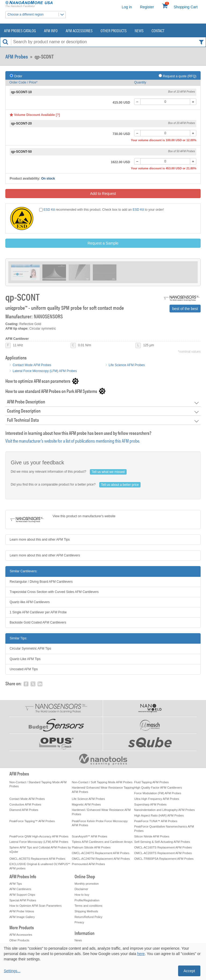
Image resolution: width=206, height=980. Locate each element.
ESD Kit (49, 210)
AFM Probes (17, 56)
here (141, 954)
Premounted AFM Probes (89, 864)
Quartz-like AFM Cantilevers (30, 602)
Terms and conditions (89, 906)
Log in (127, 7)
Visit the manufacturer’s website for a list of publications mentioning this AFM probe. (73, 441)
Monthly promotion (87, 884)
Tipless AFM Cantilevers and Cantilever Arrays (102, 842)
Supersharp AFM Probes (150, 804)
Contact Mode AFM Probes (32, 365)
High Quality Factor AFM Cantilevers (158, 788)
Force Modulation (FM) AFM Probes (158, 793)
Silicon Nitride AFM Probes (152, 836)
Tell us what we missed (108, 472)
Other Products (114, 30)
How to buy (82, 895)
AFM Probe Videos (22, 911)
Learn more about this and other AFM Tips (40, 540)
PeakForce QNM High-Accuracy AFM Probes (39, 836)
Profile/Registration (87, 900)
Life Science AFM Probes (127, 365)
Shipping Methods (86, 911)
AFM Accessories (79, 30)
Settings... (12, 971)
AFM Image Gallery (22, 917)
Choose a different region (36, 15)
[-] (137, 102)
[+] (193, 102)
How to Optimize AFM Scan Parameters (35, 906)
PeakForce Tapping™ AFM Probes (32, 821)
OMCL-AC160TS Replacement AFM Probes (163, 847)
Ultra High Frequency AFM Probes (157, 799)
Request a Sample (103, 243)
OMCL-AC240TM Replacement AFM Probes (101, 859)
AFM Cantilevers (20, 889)
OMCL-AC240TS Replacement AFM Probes (101, 853)
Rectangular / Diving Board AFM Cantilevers (41, 582)
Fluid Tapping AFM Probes (151, 782)
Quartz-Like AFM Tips (25, 659)
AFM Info (51, 30)
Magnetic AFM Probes (86, 804)
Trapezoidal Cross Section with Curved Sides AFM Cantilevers (54, 592)
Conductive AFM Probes (25, 804)
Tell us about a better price (120, 485)
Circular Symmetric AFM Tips (30, 649)
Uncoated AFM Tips (24, 669)
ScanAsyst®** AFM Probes (90, 836)
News (139, 30)
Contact (158, 30)
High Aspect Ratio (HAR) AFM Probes (159, 815)
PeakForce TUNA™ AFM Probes (156, 821)
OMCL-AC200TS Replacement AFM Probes (163, 853)
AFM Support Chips (22, 895)
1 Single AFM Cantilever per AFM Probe (38, 612)
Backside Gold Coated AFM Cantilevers (38, 622)
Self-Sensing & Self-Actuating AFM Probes (162, 842)
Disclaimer (81, 889)
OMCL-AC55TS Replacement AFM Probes (37, 859)
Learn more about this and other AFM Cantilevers (45, 555)
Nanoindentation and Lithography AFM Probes (164, 810)
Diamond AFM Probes (24, 810)
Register (147, 7)
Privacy (79, 922)
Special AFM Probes (23, 900)
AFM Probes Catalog (20, 30)
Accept (189, 971)
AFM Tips (16, 884)
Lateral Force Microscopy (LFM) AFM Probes (45, 371)
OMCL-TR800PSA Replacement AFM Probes (164, 859)
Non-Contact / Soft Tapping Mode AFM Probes (102, 782)
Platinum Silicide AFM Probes (91, 847)
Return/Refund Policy (89, 917)
